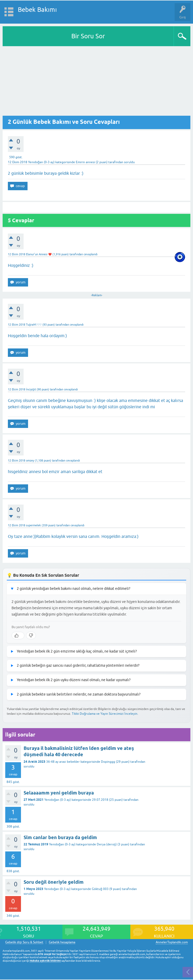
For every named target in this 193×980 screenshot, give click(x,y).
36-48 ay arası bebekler (63, 762)
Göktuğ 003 (100, 889)
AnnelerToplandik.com (172, 942)
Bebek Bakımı (37, 10)
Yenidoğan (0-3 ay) (41, 162)
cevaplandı (91, 254)
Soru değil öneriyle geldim (54, 882)
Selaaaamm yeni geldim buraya (59, 793)
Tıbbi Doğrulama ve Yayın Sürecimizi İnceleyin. (105, 714)
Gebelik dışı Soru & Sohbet (24, 942)
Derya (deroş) (107, 844)
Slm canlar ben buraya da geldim (60, 837)
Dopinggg (108, 762)
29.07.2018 (100, 800)
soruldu (129, 162)
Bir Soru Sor (88, 36)
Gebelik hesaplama (62, 942)
